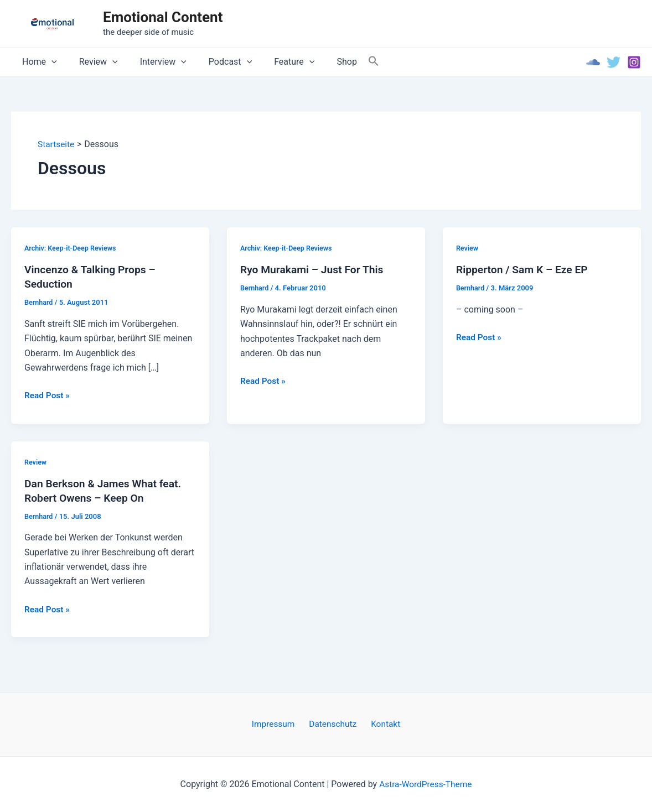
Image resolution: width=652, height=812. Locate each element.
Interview (152, 62)
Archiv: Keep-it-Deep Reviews (72, 248)
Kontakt (382, 724)
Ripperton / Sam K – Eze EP (524, 270)
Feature (274, 62)
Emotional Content (163, 17)
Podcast (215, 62)
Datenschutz (333, 724)
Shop (322, 62)
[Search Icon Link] (347, 62)
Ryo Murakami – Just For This (315, 270)
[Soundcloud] (593, 62)
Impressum (278, 724)
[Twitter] (614, 62)
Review (92, 62)
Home (37, 62)
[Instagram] (634, 62)
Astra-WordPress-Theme (426, 784)
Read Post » (48, 396)
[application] (49, 62)
